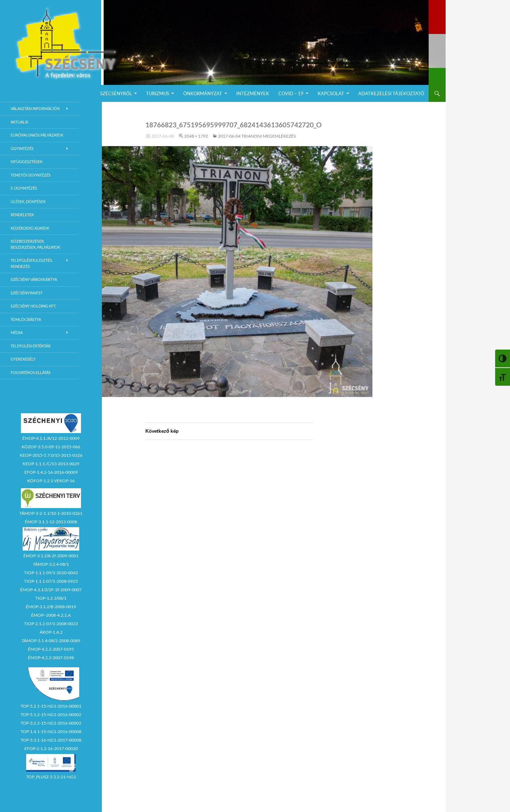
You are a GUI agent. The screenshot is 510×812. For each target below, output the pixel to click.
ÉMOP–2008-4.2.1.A (51, 615)
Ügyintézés (22, 148)
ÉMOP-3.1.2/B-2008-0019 (51, 607)
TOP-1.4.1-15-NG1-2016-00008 (51, 732)
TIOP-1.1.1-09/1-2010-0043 (51, 573)
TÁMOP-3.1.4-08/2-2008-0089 (51, 641)
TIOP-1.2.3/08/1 (51, 598)
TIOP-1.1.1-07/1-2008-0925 (51, 581)
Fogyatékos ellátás (31, 372)
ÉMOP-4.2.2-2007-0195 (51, 649)
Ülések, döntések (28, 201)
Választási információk (35, 108)
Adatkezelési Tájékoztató (391, 93)
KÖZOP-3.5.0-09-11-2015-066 (51, 447)
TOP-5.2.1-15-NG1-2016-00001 (51, 706)
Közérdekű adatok (30, 228)
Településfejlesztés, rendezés (32, 263)
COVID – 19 (291, 93)
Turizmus (158, 93)
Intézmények (253, 93)
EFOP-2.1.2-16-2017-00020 (51, 748)
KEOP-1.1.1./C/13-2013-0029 (51, 464)
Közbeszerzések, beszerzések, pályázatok (35, 244)
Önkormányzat (203, 93)
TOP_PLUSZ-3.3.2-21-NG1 (51, 777)
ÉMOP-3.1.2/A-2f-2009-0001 (51, 556)
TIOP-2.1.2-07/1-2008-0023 (51, 624)
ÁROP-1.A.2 (51, 632)
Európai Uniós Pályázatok (37, 135)
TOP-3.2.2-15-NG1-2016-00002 (51, 723)
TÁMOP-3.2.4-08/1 (51, 564)
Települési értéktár (31, 346)
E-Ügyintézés (24, 188)
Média (17, 332)
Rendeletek (22, 215)
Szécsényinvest (27, 293)
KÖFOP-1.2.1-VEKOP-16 (51, 481)
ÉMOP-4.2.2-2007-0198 (51, 658)
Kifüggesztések (27, 162)
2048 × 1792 (196, 136)
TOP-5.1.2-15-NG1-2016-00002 (51, 715)
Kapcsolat (331, 93)
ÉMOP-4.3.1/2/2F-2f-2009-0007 (51, 590)
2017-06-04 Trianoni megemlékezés (257, 136)
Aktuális (19, 122)
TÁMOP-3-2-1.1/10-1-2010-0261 (51, 513)
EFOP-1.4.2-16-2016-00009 (51, 472)
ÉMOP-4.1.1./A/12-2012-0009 (51, 438)
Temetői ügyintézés (31, 175)
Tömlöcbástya (26, 319)
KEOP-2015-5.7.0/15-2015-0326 (51, 455)
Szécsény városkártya (34, 279)
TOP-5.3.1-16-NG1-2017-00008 (51, 740)
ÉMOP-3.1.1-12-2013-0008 (51, 522)
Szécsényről (116, 93)
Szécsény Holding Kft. (33, 306)
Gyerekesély (23, 359)
